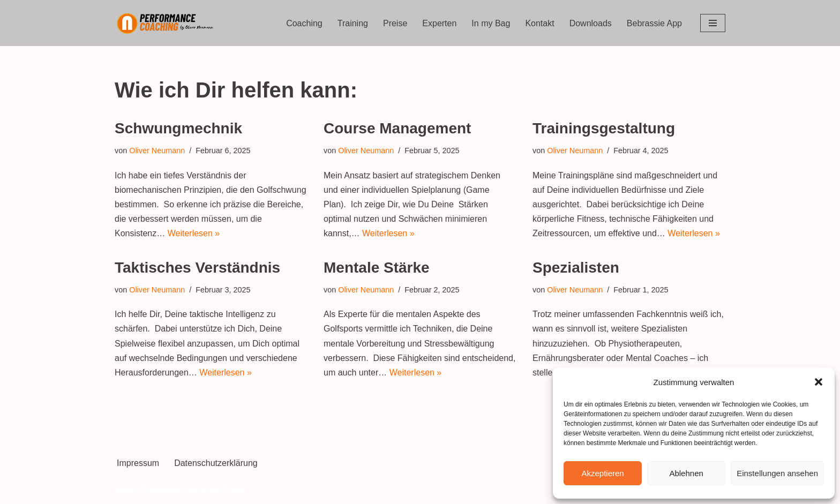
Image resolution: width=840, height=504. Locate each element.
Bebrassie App (654, 23)
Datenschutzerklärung (216, 463)
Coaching (304, 23)
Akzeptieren (602, 473)
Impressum (138, 463)
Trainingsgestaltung (604, 128)
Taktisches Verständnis (197, 268)
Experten (439, 23)
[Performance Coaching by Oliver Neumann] (168, 23)
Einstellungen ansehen (777, 473)
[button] (819, 382)
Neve (125, 490)
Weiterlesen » (194, 233)
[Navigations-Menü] (713, 23)
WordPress (223, 490)
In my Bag (491, 23)
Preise (395, 23)
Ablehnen (686, 473)
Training (353, 23)
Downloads (591, 23)
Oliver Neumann (157, 151)
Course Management (397, 128)
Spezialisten (576, 268)
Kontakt (539, 23)
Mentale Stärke (377, 268)
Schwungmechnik (178, 128)
